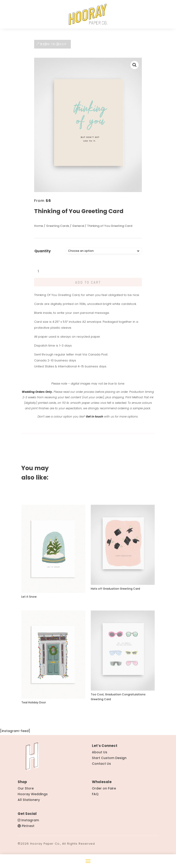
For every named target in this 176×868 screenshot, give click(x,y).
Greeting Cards (58, 228)
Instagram (30, 822)
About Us (100, 754)
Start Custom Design (109, 760)
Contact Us (101, 766)
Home (39, 228)
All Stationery (29, 802)
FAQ (95, 796)
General (78, 228)
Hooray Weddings (33, 796)
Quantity (43, 253)
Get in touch (95, 419)
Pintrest (28, 828)
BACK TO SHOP (54, 46)
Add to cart (88, 284)
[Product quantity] (41, 274)
